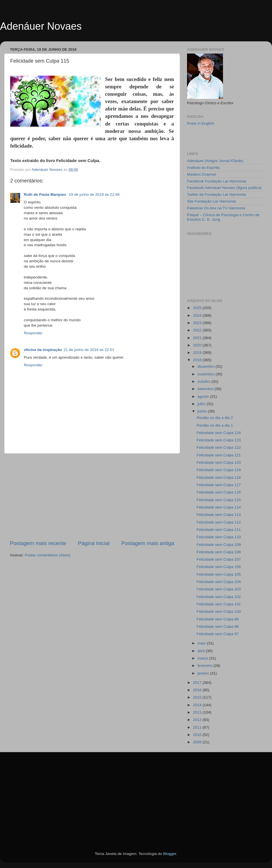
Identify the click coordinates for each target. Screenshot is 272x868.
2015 (198, 697)
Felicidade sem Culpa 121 (219, 455)
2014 (198, 705)
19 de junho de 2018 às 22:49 (94, 194)
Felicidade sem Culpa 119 (219, 470)
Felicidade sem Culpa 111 (219, 530)
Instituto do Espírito (203, 168)
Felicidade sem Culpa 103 (219, 589)
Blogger (170, 854)
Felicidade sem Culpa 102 (219, 597)
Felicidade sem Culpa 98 (218, 626)
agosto (204, 396)
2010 (198, 735)
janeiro (204, 673)
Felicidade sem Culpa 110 (219, 537)
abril (202, 651)
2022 (198, 330)
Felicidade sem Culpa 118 (219, 477)
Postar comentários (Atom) (48, 555)
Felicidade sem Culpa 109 (219, 545)
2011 (198, 727)
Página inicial (94, 543)
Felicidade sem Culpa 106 (219, 567)
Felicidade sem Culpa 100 (219, 611)
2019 (198, 353)
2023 (198, 323)
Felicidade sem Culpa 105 (219, 574)
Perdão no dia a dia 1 (215, 425)
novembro (207, 374)
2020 (198, 345)
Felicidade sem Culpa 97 (218, 634)
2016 (198, 690)
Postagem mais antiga (148, 543)
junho (203, 411)
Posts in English (201, 123)
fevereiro (205, 666)
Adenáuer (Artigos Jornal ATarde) (215, 161)
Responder (33, 333)
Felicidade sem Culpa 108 (219, 552)
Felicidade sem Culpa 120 (219, 462)
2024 (198, 315)
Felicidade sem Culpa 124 (219, 433)
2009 (198, 742)
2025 (198, 308)
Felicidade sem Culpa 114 (219, 507)
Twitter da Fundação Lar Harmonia (216, 194)
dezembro (207, 366)
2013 (198, 712)
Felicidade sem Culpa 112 (219, 522)
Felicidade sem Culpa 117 (219, 485)
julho (202, 404)
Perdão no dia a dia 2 (215, 418)
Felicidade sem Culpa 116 (219, 492)
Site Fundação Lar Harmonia (212, 201)
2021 (198, 338)
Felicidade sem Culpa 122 (219, 447)
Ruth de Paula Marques (45, 194)
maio (202, 643)
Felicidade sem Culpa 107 (219, 559)
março (203, 658)
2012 (198, 720)
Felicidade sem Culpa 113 (219, 515)
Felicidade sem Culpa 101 (219, 604)
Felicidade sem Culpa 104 (219, 582)
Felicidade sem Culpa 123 (219, 440)
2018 (198, 360)
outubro (205, 381)
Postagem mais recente (38, 543)
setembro (206, 389)
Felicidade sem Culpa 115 (219, 500)
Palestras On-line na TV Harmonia (216, 208)
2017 (198, 683)
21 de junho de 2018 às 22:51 (89, 350)
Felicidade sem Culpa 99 (218, 619)
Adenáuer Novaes (41, 26)
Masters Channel (201, 174)
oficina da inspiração (43, 350)
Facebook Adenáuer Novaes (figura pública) (224, 188)
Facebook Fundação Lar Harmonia (217, 181)
